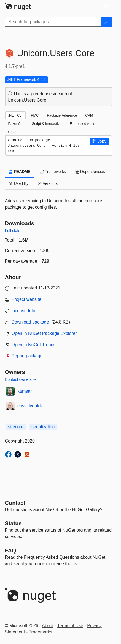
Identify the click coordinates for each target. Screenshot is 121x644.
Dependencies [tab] (90, 172)
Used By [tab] (19, 183)
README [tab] (20, 172)
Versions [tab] (48, 183)
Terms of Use (70, 626)
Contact (15, 503)
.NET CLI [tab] (15, 115)
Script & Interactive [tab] (47, 124)
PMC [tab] (35, 115)
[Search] (106, 22)
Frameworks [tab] (53, 172)
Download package (30, 322)
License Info (23, 311)
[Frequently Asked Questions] (11, 550)
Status (13, 523)
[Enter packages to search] (53, 22)
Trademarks (40, 632)
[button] (100, 141)
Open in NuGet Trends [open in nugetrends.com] (34, 345)
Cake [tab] (12, 132)
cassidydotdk (30, 406)
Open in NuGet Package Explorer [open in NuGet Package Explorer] (44, 333)
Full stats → (15, 231)
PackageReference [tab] (62, 115)
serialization (43, 427)
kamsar (25, 391)
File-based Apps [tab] (82, 124)
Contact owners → (21, 379)
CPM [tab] (89, 115)
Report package (27, 356)
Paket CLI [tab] (16, 124)
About (48, 626)
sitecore (16, 427)
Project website (27, 299)
